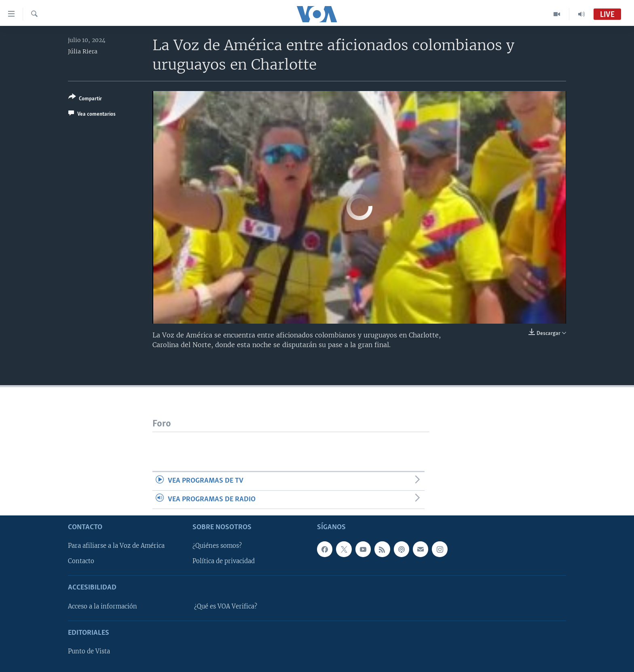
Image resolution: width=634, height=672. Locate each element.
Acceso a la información (102, 606)
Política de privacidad (224, 561)
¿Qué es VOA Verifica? (226, 606)
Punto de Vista (89, 651)
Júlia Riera (83, 51)
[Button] (85, 99)
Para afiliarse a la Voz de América (116, 546)
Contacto (81, 561)
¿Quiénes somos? (217, 546)
